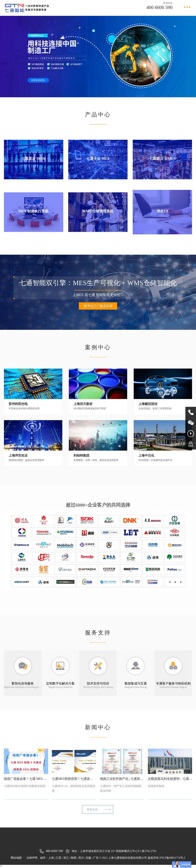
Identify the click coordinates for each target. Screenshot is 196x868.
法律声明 (32, 858)
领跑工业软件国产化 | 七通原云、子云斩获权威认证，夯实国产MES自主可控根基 (107, 779)
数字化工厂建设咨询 (165, 306)
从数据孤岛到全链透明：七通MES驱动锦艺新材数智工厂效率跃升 (155, 779)
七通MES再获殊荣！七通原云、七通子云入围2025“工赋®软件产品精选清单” (59, 779)
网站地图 (16, 858)
